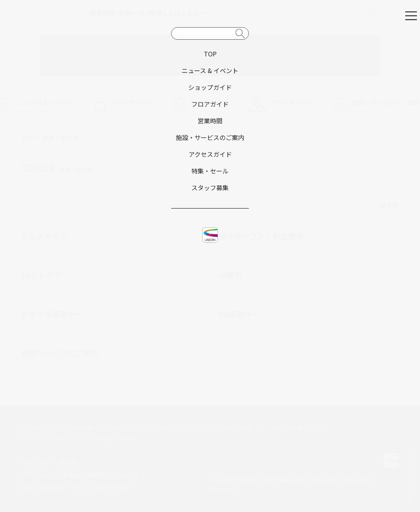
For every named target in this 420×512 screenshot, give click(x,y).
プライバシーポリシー (48, 438)
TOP (27, 138)
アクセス (120, 428)
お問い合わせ (236, 428)
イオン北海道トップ (294, 428)
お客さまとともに (114, 438)
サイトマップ (37, 428)
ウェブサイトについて (175, 428)
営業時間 (82, 428)
